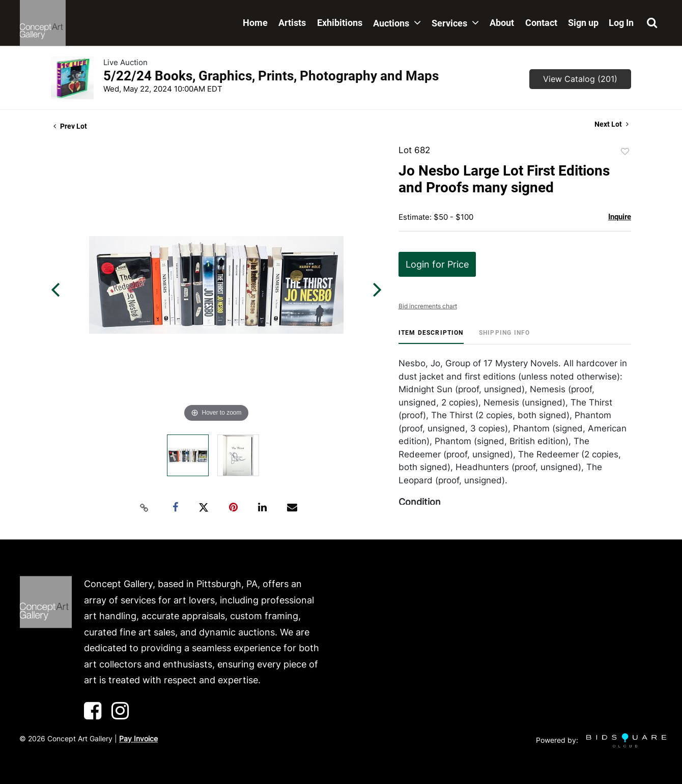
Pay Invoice (138, 738)
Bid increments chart (428, 306)
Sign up (583, 23)
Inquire (620, 217)
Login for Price (437, 264)
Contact (541, 23)
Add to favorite (625, 152)
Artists (292, 23)
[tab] (431, 337)
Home (255, 23)
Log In (621, 23)
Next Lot (612, 124)
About (502, 23)
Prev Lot (70, 126)
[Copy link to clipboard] (145, 508)
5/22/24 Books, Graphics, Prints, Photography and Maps (271, 76)
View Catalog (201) (580, 79)
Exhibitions (340, 23)
